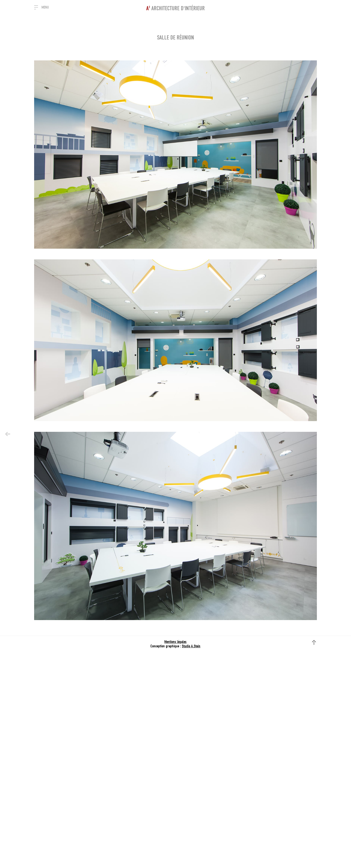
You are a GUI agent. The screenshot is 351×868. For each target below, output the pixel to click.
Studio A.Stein (191, 646)
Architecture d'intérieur (175, 8)
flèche (314, 642)
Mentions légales (175, 642)
